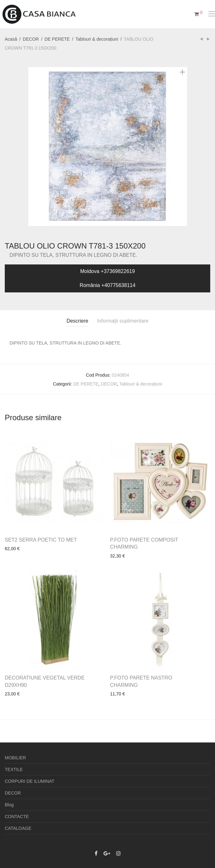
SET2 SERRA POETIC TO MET (41, 540)
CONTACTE (17, 817)
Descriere (77, 321)
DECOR (31, 39)
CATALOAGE (18, 828)
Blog (9, 805)
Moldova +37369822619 (107, 271)
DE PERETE (57, 39)
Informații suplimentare (123, 321)
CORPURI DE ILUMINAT (30, 781)
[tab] (77, 321)
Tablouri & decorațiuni (97, 39)
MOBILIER (15, 758)
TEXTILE (14, 769)
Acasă (11, 39)
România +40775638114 (108, 285)
